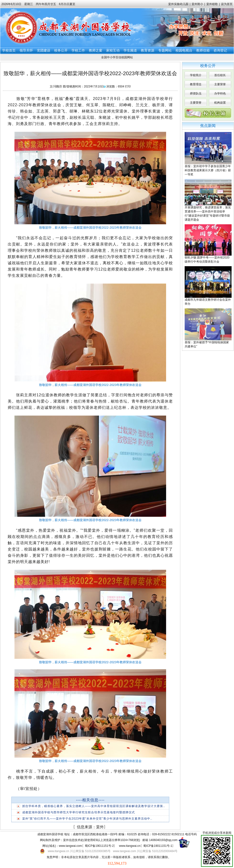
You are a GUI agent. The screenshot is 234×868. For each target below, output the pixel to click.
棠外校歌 (212, 4)
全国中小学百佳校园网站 (117, 57)
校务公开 (61, 50)
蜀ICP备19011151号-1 (158, 846)
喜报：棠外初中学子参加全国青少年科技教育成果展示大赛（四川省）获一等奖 (208, 170)
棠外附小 (197, 4)
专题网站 (165, 50)
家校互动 (113, 50)
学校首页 (9, 50)
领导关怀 (26, 50)
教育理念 (196, 84)
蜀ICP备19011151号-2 (99, 846)
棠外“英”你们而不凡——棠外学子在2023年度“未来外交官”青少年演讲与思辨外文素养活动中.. (87, 819)
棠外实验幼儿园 (178, 4)
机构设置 (220, 103)
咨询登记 (220, 50)
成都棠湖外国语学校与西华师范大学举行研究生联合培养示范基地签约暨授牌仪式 (78, 812)
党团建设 (44, 50)
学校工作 (78, 50)
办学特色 (220, 93)
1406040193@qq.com (163, 840)
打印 (128, 86)
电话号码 (191, 834)
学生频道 (130, 50)
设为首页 (227, 4)
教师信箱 (203, 50)
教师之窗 (96, 50)
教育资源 (148, 50)
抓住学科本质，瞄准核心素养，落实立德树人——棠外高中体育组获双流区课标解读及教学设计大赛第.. (94, 806)
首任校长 (220, 75)
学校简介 (196, 75)
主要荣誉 (220, 84)
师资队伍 (196, 93)
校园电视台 (184, 50)
